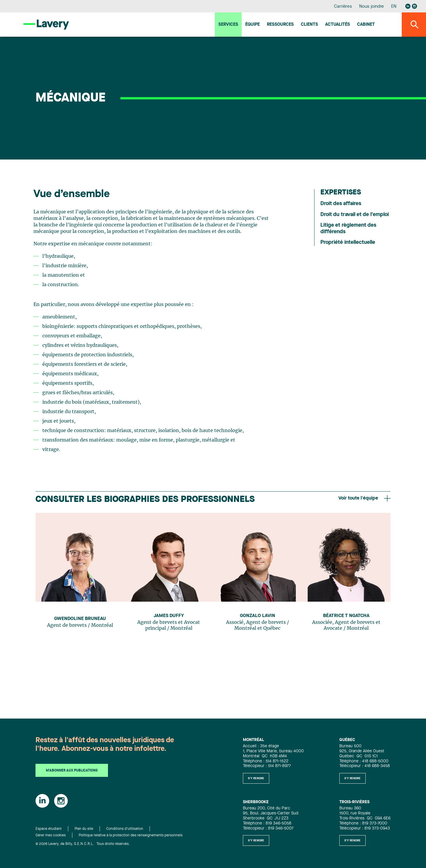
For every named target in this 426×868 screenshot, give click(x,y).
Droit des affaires (341, 204)
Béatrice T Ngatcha (346, 616)
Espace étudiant (49, 829)
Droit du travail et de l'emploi (355, 215)
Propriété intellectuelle (348, 242)
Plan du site (84, 829)
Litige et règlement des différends (348, 228)
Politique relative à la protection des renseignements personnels (131, 835)
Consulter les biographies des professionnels (145, 500)
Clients (309, 25)
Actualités (338, 25)
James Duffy (169, 616)
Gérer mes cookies (51, 835)
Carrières (343, 7)
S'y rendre (256, 778)
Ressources (280, 25)
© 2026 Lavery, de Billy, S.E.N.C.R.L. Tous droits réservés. (83, 844)
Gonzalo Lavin (258, 616)
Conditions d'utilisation (125, 829)
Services (228, 25)
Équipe (252, 25)
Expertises (341, 193)
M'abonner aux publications (72, 771)
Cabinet (366, 25)
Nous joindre (372, 7)
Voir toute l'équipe (364, 498)
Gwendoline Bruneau (80, 619)
